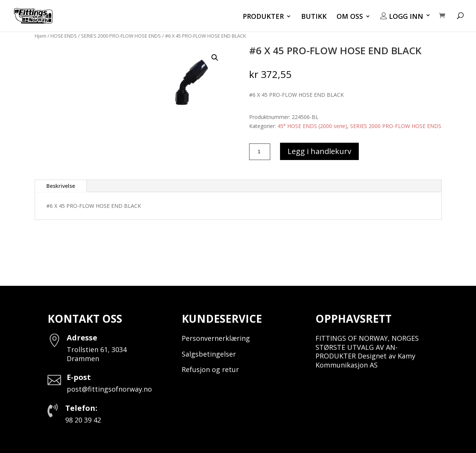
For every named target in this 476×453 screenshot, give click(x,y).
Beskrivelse (61, 186)
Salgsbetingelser (209, 354)
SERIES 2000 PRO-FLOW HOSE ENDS (121, 36)
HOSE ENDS (64, 36)
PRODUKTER (263, 17)
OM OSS (350, 17)
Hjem (41, 36)
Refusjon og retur (210, 369)
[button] (215, 58)
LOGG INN (402, 17)
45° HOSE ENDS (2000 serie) (312, 126)
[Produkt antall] (260, 152)
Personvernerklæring (216, 338)
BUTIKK (314, 17)
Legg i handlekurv (319, 151)
